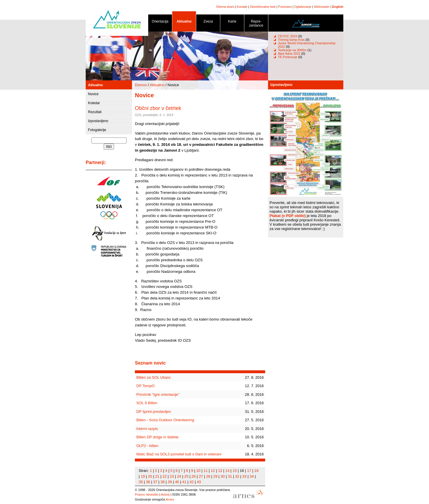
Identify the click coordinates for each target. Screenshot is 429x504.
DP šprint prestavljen (154, 412)
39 (170, 482)
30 (223, 476)
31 (230, 476)
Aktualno (184, 22)
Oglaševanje (303, 7)
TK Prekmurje (288, 57)
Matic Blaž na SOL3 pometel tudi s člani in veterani (179, 454)
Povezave (285, 7)
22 (164, 476)
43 (199, 482)
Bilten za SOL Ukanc (154, 377)
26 (194, 476)
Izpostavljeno (98, 121)
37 (155, 482)
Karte (232, 22)
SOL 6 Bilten (147, 403)
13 (220, 471)
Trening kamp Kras (291, 40)
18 (256, 471)
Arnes (170, 499)
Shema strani (225, 7)
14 (227, 471)
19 (143, 476)
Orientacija (160, 22)
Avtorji (165, 494)
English (338, 7)
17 (249, 471)
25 (186, 476)
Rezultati (95, 112)
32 (237, 476)
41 (184, 482)
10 (198, 471)
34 (252, 476)
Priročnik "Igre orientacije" (158, 394)
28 (208, 476)
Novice (93, 94)
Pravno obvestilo (147, 494)
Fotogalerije (97, 130)
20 (150, 476)
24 (179, 476)
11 (206, 471)
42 (192, 482)
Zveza (208, 22)
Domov (141, 85)
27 (201, 476)
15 (234, 471)
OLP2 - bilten (147, 446)
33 (244, 476)
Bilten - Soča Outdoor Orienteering (165, 420)
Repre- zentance (256, 24)
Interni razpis (147, 429)
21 (157, 476)
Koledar (94, 103)
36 (148, 482)
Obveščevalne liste (263, 7)
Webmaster (322, 7)
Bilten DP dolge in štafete (157, 437)
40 (177, 482)
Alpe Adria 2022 (289, 54)
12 (213, 471)
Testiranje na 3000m (293, 50)
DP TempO (145, 386)
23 (172, 476)
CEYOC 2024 (288, 36)
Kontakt (242, 7)
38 (162, 482)
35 (141, 482)
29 (215, 476)
